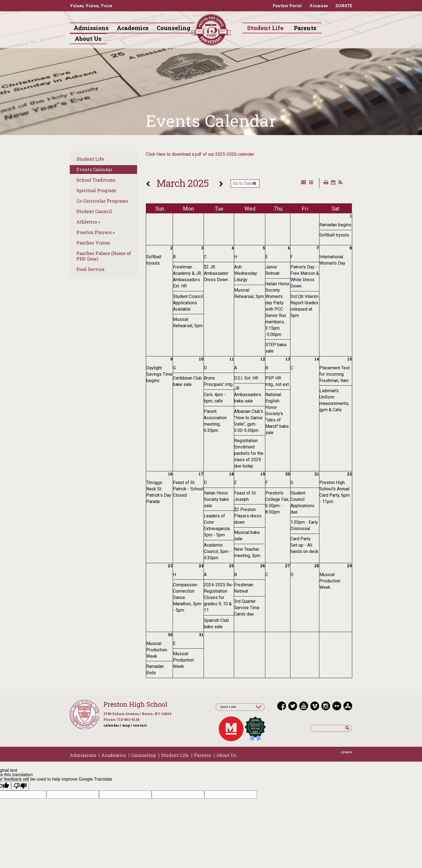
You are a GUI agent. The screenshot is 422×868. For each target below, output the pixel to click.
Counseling (143, 755)
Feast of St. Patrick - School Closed (188, 489)
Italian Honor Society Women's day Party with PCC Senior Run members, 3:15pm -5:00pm (277, 309)
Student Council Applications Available (188, 303)
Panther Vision (93, 243)
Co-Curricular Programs (102, 201)
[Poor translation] (20, 786)
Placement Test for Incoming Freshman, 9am (335, 374)
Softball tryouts (334, 235)
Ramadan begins (335, 225)
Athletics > (88, 222)
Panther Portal (287, 6)
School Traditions (96, 180)
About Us (226, 755)
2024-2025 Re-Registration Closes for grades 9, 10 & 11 (219, 597)
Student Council (94, 211)
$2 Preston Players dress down (248, 516)
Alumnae (319, 6)
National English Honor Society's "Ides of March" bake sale (277, 414)
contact (140, 725)
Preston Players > (96, 232)
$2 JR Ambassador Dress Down (216, 273)
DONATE (344, 6)
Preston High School (135, 704)
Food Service (90, 269)
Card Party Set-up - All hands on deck (304, 545)
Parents (202, 755)
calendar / (112, 725)
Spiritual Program (96, 190)
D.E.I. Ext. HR (246, 378)
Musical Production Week (330, 581)
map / (127, 725)
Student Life (90, 159)
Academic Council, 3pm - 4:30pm (217, 551)
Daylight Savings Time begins (159, 374)
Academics (113, 755)
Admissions (83, 755)
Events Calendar (94, 169)
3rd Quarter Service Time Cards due (247, 608)
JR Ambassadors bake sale (248, 395)
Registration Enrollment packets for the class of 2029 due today (249, 453)
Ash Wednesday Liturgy (246, 273)
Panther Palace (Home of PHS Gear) (104, 256)
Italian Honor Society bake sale (216, 499)
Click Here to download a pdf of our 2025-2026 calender (200, 154)
